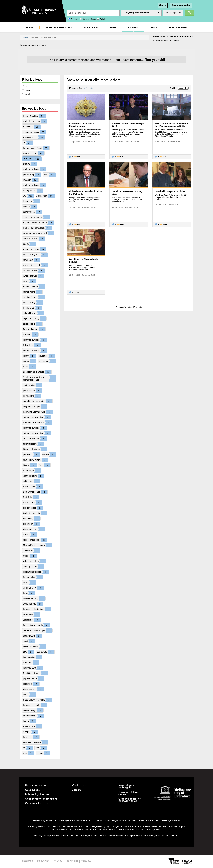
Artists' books (33, 487)
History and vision (35, 785)
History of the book (35, 265)
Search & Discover (59, 27)
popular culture (34, 678)
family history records (37, 625)
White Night (32, 471)
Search (189, 13)
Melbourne (47, 361)
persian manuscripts (36, 572)
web (29, 753)
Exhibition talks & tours (37, 372)
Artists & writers (34, 137)
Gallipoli (30, 732)
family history (33, 303)
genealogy (32, 524)
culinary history (34, 566)
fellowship (31, 684)
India (29, 593)
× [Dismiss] (183, 60)
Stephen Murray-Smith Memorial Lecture (40, 379)
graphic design (34, 716)
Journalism (32, 620)
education (47, 356)
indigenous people (35, 407)
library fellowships (35, 340)
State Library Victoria (36, 217)
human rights (33, 292)
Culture (30, 164)
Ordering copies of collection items (129, 800)
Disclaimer (43, 861)
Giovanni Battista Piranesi (39, 233)
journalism (32, 455)
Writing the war (34, 276)
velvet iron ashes (35, 561)
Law (29, 652)
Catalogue (74, 19)
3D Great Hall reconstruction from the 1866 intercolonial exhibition (171, 125)
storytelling (32, 518)
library (30, 356)
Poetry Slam (32, 308)
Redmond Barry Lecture (38, 412)
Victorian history (34, 287)
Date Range (173, 13)
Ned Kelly (31, 497)
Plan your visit (155, 60)
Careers (76, 790)
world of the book (35, 169)
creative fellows (34, 271)
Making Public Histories (38, 545)
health (30, 721)
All (25, 87)
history (30, 465)
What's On (91, 27)
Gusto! (30, 556)
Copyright (72, 861)
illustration (31, 201)
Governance (32, 790)
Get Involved (178, 27)
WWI (50, 175)
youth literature (34, 476)
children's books (34, 239)
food (45, 465)
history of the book (35, 540)
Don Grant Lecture (35, 492)
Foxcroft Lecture (34, 329)
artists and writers (35, 439)
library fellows (33, 668)
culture (49, 455)
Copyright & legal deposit (129, 793)
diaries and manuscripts (38, 630)
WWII (29, 367)
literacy (30, 534)
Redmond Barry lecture (37, 423)
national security (34, 598)
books (30, 244)
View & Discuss (169, 37)
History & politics (34, 116)
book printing (33, 657)
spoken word (33, 636)
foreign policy (33, 577)
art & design (32, 159)
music (30, 281)
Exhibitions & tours (35, 673)
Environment (33, 502)
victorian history (34, 529)
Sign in (163, 5)
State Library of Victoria (37, 700)
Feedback (28, 861)
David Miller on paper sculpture (170, 191)
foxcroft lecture (34, 444)
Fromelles (31, 737)
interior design (33, 710)
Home (30, 27)
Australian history (35, 132)
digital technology (35, 319)
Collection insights (35, 121)
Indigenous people (35, 705)
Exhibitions (32, 127)
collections (32, 550)
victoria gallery (33, 588)
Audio (27, 94)
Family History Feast (36, 148)
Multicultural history (36, 460)
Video (27, 90)
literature (31, 180)
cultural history (33, 313)
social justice (33, 385)
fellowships (32, 345)
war (28, 196)
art (28, 143)
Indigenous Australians (37, 609)
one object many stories (38, 401)
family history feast (35, 255)
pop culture (46, 652)
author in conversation (37, 417)
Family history (33, 191)
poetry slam (32, 396)
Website (102, 19)
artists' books (33, 324)
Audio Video (185, 37)
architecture (45, 196)
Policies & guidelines (37, 794)
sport (29, 641)
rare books (32, 260)
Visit (113, 27)
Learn (153, 27)
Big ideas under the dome (39, 223)
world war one (33, 604)
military (30, 207)
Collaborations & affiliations (41, 799)
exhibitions (32, 481)
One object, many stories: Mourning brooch (82, 125)
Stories (133, 27)
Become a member (181, 5)
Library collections (35, 351)
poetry (30, 361)
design (44, 753)
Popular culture (34, 153)
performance (33, 212)
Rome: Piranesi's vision (37, 228)
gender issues (33, 508)
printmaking (32, 175)
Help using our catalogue (127, 786)
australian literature (36, 742)
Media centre (80, 785)
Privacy (58, 861)
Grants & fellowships (37, 803)
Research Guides (88, 19)
